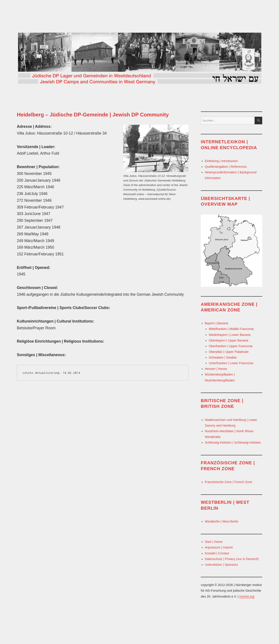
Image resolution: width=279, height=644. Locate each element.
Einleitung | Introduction (221, 161)
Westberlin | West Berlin (222, 521)
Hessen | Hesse (216, 369)
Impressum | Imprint (219, 547)
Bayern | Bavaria (217, 323)
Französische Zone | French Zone (229, 482)
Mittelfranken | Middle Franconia (231, 329)
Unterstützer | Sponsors (221, 565)
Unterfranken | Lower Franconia (231, 363)
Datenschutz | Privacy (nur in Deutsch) (232, 559)
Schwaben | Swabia (223, 357)
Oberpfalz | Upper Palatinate (229, 352)
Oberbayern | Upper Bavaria (229, 340)
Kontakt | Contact (217, 553)
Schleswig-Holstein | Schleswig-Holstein (233, 442)
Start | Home (214, 542)
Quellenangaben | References (226, 167)
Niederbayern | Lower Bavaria (230, 335)
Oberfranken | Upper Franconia (231, 346)
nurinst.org (247, 596)
